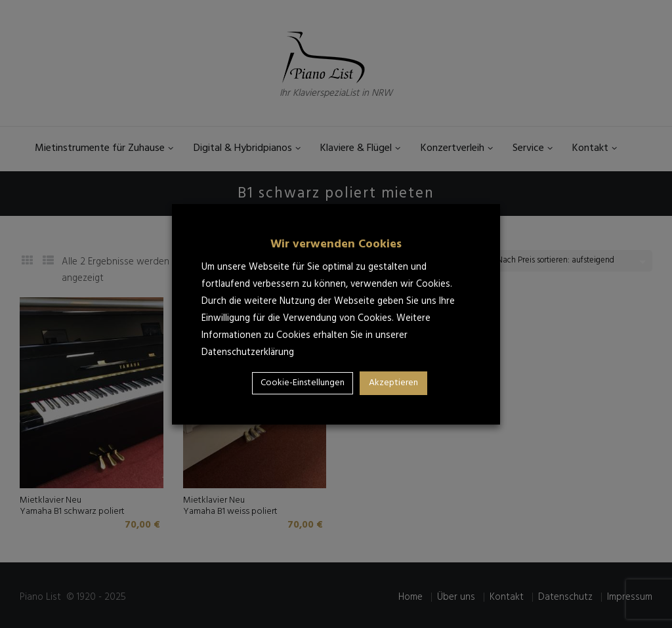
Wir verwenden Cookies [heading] (336, 244)
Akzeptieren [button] (393, 383)
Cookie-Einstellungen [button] (303, 383)
